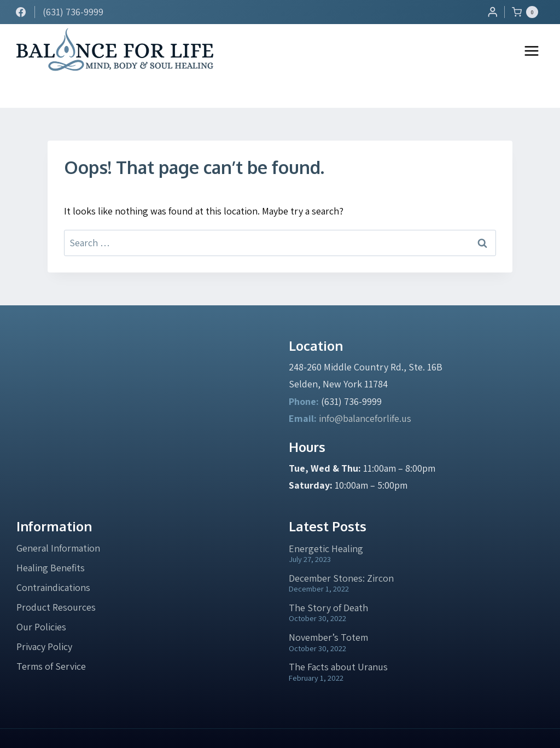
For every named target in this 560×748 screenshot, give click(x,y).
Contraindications (53, 557)
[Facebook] (21, 12)
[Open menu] (532, 51)
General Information (58, 518)
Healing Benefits (51, 538)
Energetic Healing (326, 518)
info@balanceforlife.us (365, 388)
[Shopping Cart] (528, 12)
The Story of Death (328, 578)
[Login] (493, 12)
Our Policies (41, 597)
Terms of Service (51, 636)
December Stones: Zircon (341, 548)
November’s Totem (328, 607)
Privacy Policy (44, 616)
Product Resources (56, 577)
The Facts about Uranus (338, 637)
